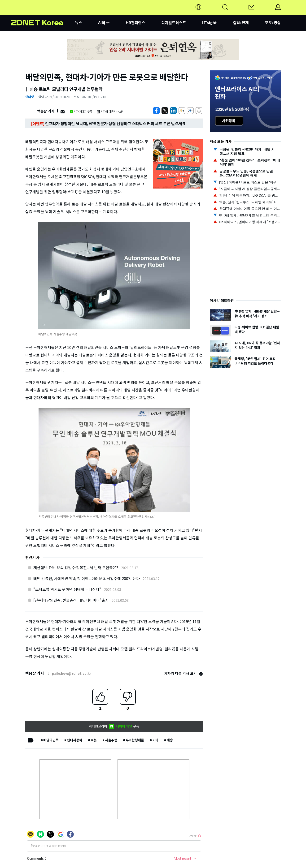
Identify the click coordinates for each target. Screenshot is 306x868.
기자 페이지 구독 (81, 111)
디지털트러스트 (174, 22)
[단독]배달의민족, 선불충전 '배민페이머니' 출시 (71, 600)
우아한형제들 (135, 740)
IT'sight (210, 22)
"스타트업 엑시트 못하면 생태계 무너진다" (67, 589)
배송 (170, 740)
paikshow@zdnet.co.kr (72, 673)
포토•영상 (273, 22)
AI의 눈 (104, 22)
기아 (155, 740)
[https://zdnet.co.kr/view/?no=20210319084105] (156, 111)
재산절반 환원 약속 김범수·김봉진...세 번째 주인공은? (76, 567)
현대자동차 (75, 740)
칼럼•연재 (241, 22)
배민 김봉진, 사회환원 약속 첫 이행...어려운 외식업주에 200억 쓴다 (87, 578)
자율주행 (111, 740)
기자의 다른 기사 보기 (183, 673)
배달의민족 (51, 740)
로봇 (94, 740)
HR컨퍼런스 (136, 22)
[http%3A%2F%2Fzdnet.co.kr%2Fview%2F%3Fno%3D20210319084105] (173, 111)
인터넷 (30, 97)
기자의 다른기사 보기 (110, 111)
